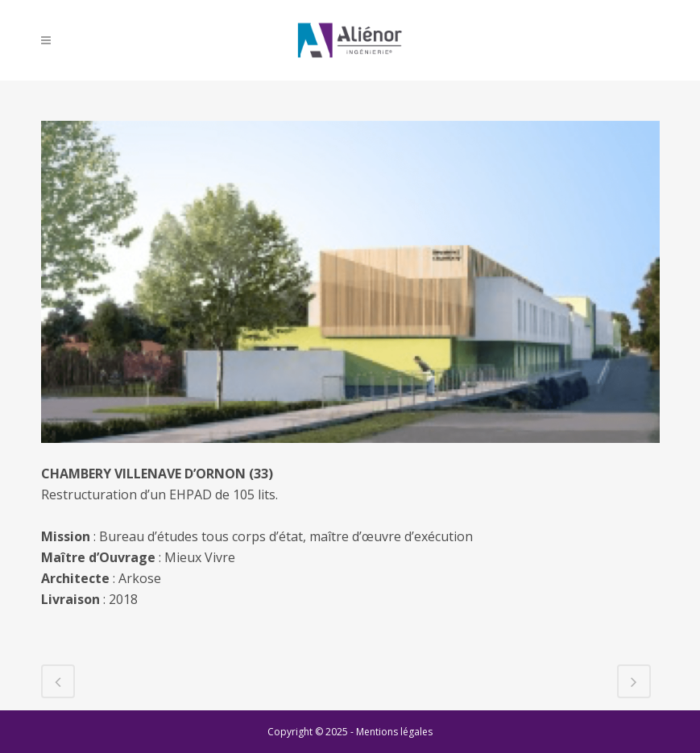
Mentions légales (394, 732)
